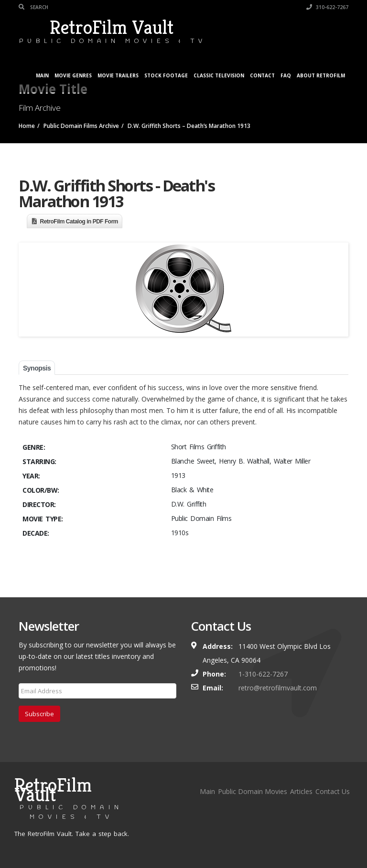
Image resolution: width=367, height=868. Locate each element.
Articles (301, 791)
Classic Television (219, 75)
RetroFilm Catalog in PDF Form (79, 222)
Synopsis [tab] (37, 368)
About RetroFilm (321, 75)
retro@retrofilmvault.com (278, 688)
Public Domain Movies (253, 791)
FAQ (286, 75)
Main (42, 75)
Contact (262, 75)
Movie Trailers (118, 75)
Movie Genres (73, 75)
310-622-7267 (327, 7)
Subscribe (39, 714)
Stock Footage (166, 75)
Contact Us (333, 791)
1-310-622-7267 (263, 674)
